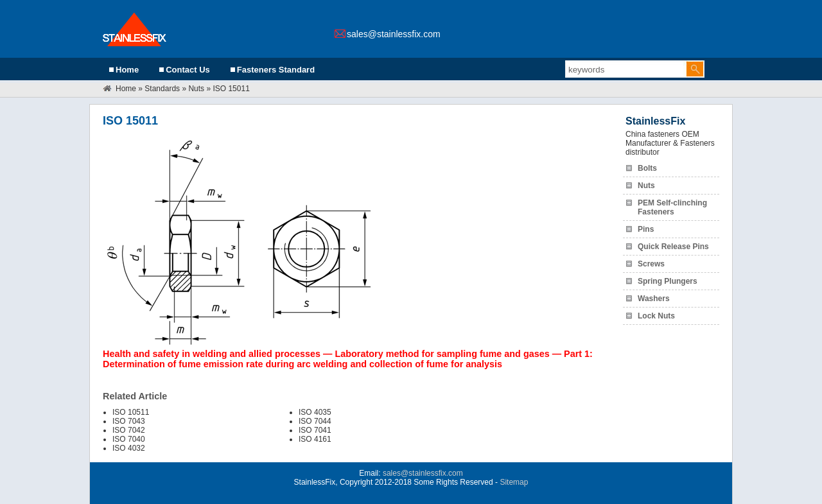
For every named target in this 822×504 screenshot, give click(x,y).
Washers (654, 299)
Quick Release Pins (673, 247)
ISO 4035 (315, 412)
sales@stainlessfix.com (394, 34)
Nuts (196, 89)
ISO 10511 (131, 412)
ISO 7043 (129, 421)
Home (127, 70)
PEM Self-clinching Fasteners (672, 207)
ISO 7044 (315, 421)
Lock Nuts (656, 316)
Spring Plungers (668, 281)
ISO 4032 (129, 448)
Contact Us (188, 70)
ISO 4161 (315, 439)
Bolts (647, 168)
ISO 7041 (315, 430)
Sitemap (514, 482)
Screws (651, 264)
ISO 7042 (129, 430)
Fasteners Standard (276, 70)
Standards (162, 89)
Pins (646, 229)
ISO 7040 (129, 439)
